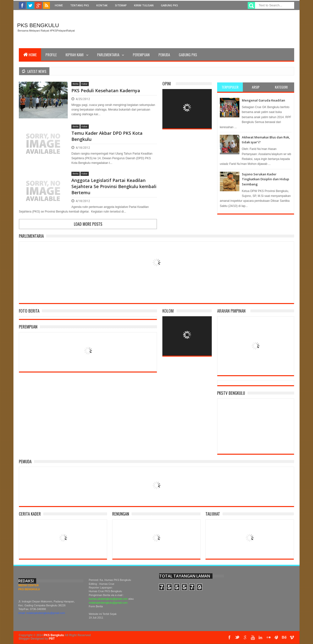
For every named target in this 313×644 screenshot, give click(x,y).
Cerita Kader (30, 514)
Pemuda (164, 55)
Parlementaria (108, 55)
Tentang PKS (80, 5)
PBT (52, 639)
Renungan (121, 514)
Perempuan (141, 55)
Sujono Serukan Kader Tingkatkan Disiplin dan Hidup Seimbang (265, 179)
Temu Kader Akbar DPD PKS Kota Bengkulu (107, 136)
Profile (51, 55)
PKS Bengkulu (38, 25)
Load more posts (88, 224)
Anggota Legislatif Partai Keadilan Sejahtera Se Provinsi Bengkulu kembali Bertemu (114, 186)
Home (59, 5)
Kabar (85, 84)
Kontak (102, 5)
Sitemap (121, 5)
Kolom (168, 311)
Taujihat (213, 514)
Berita (76, 84)
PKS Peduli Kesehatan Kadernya (106, 90)
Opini (167, 84)
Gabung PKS (169, 5)
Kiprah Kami (75, 55)
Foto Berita (29, 311)
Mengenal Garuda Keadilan (263, 100)
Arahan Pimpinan (231, 311)
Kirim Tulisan (144, 5)
